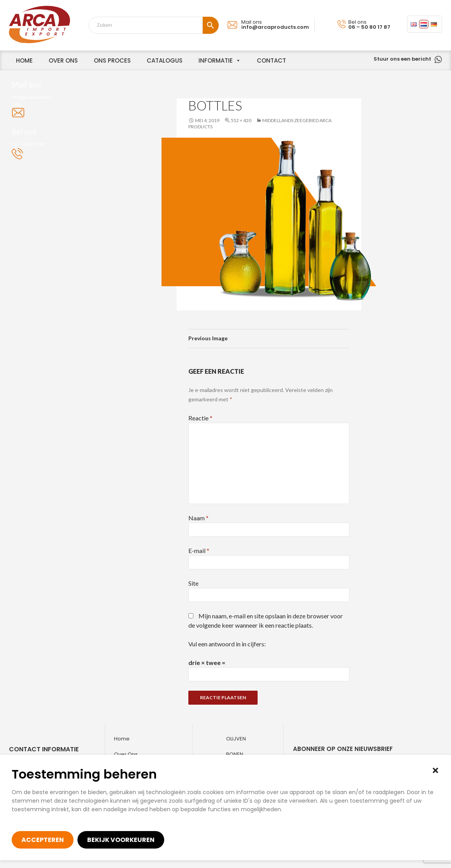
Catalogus (165, 60)
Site (193, 583)
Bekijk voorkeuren (121, 840)
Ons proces (112, 60)
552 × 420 (241, 120)
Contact (271, 60)
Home (122, 739)
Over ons (126, 754)
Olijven (236, 739)
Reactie (200, 418)
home (24, 60)
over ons (63, 60)
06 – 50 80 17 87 (369, 27)
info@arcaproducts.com (275, 27)
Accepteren (43, 840)
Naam (198, 518)
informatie (216, 60)
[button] (435, 770)
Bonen (235, 754)
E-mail (199, 550)
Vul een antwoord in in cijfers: (227, 644)
